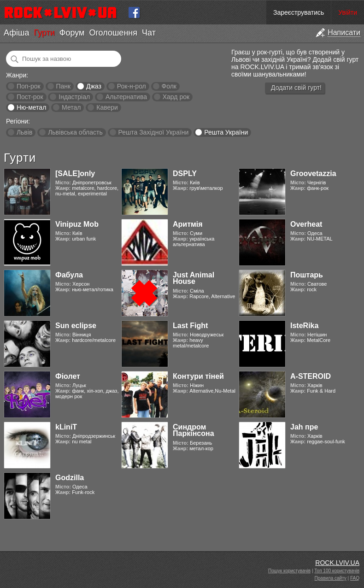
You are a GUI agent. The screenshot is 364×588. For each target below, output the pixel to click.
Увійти (348, 12)
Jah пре (304, 427)
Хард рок (176, 97)
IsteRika (304, 326)
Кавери (107, 107)
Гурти (44, 33)
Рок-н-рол (132, 86)
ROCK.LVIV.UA (337, 563)
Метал (71, 107)
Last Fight (190, 326)
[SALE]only (75, 173)
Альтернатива (126, 97)
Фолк (169, 86)
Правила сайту (331, 578)
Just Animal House (194, 278)
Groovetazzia (313, 173)
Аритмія (188, 224)
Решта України (226, 132)
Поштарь (307, 275)
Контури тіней (198, 376)
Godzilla (70, 478)
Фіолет (68, 376)
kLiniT (66, 427)
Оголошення (113, 33)
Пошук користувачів (289, 571)
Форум (72, 33)
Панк (63, 86)
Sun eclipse (76, 326)
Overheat (306, 224)
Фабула (69, 275)
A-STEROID (311, 376)
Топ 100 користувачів (337, 571)
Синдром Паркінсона (194, 430)
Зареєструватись (299, 12)
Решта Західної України (153, 132)
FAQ (355, 578)
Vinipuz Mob (77, 224)
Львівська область (75, 132)
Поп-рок (29, 86)
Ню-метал (31, 107)
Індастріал (74, 97)
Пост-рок (30, 97)
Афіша (16, 33)
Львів (24, 132)
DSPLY (185, 173)
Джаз (94, 86)
